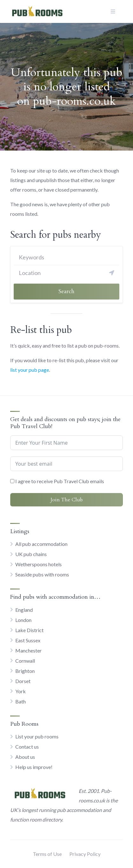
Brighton (25, 671)
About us (25, 757)
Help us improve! (34, 767)
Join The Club (67, 500)
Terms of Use (47, 854)
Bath (21, 701)
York (21, 691)
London (23, 620)
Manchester (28, 650)
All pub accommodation (41, 544)
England (24, 610)
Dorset (23, 681)
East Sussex (28, 640)
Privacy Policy (85, 854)
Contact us (27, 747)
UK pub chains (31, 554)
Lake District (29, 630)
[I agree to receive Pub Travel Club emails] (12, 481)
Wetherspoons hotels (38, 564)
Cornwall (25, 661)
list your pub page (30, 370)
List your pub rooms (37, 736)
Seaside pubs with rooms (42, 574)
